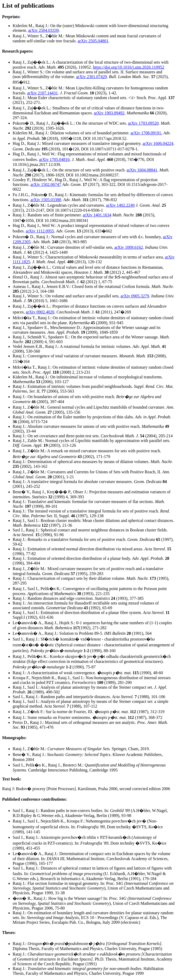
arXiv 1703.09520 (143, 123)
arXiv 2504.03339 (43, 30)
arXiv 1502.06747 (46, 184)
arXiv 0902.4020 (40, 312)
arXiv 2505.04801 (93, 41)
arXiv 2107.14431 (42, 93)
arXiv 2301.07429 (91, 77)
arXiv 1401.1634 (97, 215)
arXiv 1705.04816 (54, 159)
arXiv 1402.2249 (120, 205)
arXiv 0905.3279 (135, 296)
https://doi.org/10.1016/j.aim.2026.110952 (129, 67)
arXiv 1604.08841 (142, 170)
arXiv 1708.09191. (146, 133)
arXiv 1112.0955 (40, 231)
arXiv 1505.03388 (46, 200)
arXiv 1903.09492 (109, 113)
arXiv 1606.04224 (158, 143)
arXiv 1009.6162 (129, 247)
